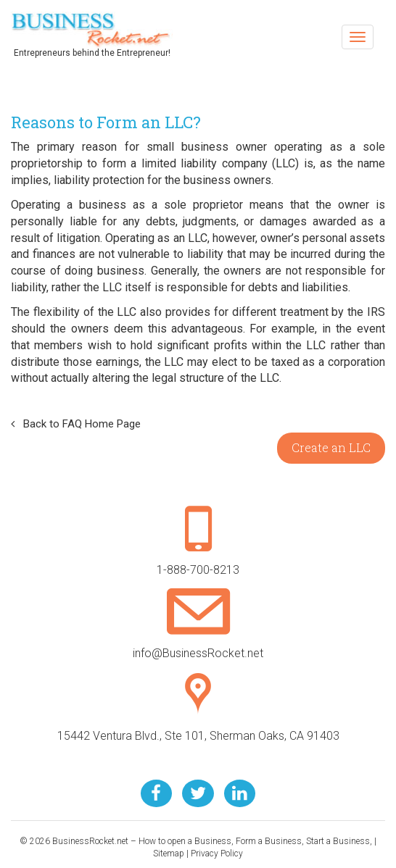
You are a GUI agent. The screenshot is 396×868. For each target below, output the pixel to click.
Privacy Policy (217, 854)
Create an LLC (331, 447)
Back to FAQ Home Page (76, 424)
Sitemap (169, 854)
